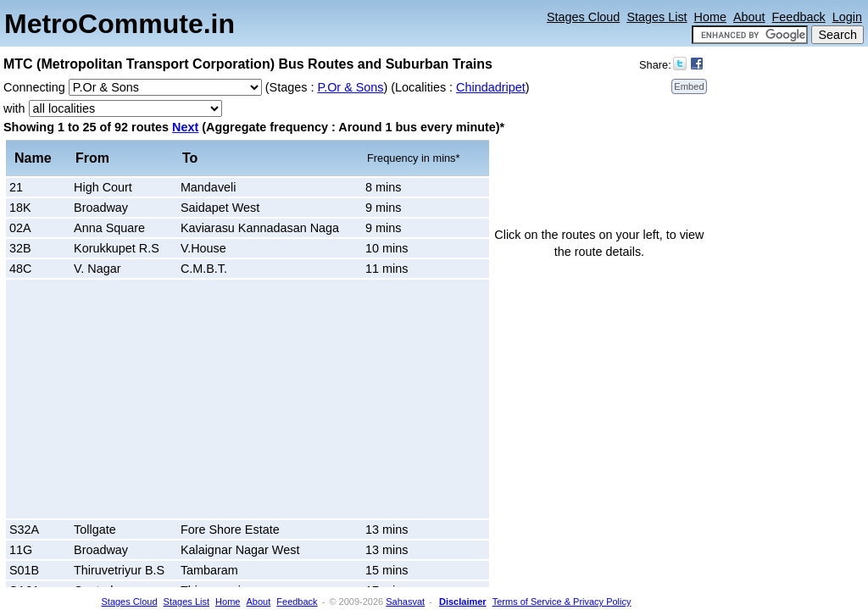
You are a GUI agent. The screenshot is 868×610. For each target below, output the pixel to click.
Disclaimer (463, 602)
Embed (689, 86)
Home (710, 17)
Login (847, 17)
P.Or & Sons (350, 87)
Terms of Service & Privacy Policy (562, 602)
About (749, 17)
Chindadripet (491, 87)
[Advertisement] (153, 399)
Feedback (799, 17)
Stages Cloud (583, 17)
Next (185, 127)
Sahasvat (405, 602)
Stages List (657, 17)
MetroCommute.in (120, 24)
